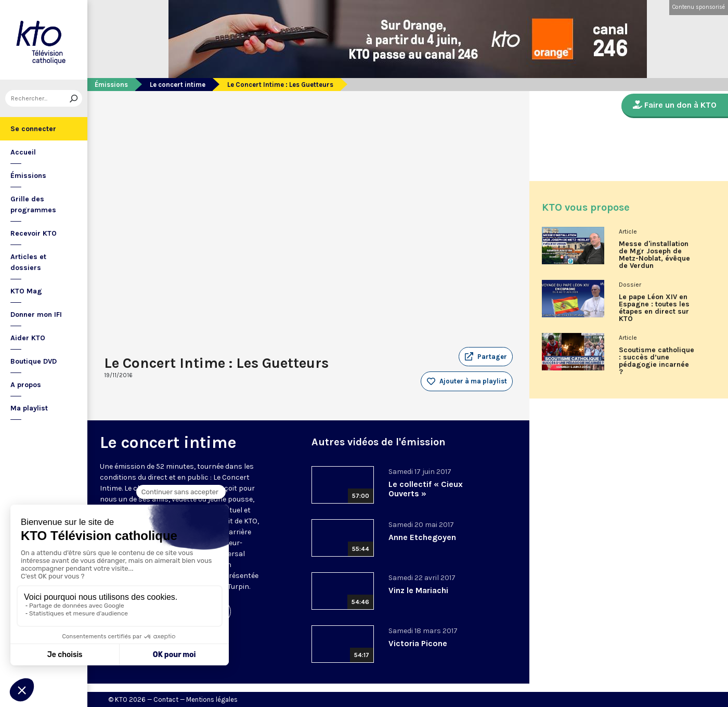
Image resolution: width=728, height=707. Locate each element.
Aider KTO (28, 338)
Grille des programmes (33, 204)
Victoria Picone (418, 643)
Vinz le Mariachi (418, 590)
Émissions (28, 176)
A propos (26, 385)
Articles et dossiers (28, 262)
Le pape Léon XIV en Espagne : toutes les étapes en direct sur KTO (654, 308)
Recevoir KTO (34, 233)
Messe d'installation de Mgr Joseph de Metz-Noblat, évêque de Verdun (654, 255)
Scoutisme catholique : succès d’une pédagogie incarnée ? (656, 361)
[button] (486, 357)
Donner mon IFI (36, 314)
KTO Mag (26, 291)
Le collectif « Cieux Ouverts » (426, 489)
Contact (166, 699)
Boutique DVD (34, 361)
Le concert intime (178, 85)
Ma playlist (29, 408)
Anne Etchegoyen (422, 537)
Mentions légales (212, 699)
